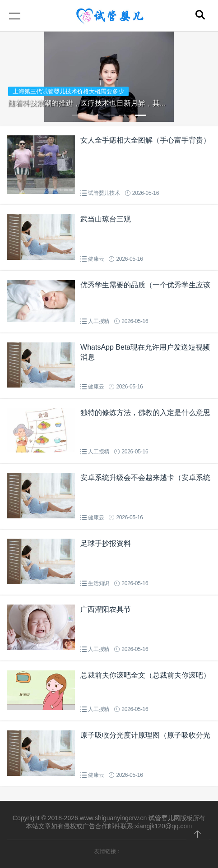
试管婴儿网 (164, 818)
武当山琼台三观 (106, 219)
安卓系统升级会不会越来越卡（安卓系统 (145, 478)
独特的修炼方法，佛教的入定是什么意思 (145, 413)
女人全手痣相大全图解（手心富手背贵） (145, 140)
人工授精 (99, 321)
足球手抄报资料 (106, 543)
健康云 (96, 259)
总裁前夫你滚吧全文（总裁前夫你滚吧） (145, 675)
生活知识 (99, 583)
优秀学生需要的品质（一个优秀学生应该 (145, 285)
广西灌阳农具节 (106, 609)
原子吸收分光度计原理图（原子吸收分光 (145, 735)
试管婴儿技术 (104, 193)
